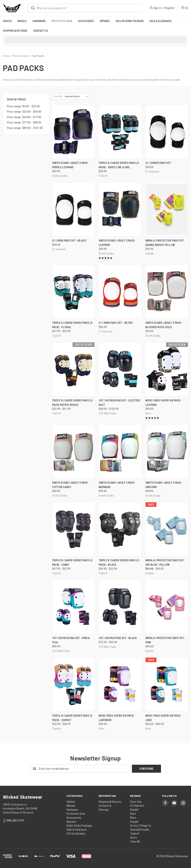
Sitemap (104, 810)
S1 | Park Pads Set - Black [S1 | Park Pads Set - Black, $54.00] (69, 241)
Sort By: (59, 96)
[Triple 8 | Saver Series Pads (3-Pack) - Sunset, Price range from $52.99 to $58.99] (73, 684)
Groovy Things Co (141, 826)
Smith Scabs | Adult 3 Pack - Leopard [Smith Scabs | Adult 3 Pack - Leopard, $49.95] (117, 243)
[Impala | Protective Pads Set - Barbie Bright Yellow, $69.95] (167, 209)
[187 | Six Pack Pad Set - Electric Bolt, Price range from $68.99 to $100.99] (120, 369)
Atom (134, 838)
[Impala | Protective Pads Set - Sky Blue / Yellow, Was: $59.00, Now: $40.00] (167, 529)
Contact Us (40, 31)
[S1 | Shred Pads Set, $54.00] (167, 132)
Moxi (133, 818)
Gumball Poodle (140, 830)
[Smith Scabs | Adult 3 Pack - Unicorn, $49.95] (167, 451)
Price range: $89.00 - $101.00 (25, 128)
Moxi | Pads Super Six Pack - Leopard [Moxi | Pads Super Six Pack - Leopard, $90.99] (164, 403)
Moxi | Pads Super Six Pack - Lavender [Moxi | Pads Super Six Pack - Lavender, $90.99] (117, 718)
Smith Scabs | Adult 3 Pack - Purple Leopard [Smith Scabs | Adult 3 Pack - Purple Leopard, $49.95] (71, 165)
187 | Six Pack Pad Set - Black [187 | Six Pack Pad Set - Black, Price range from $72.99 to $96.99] (118, 638)
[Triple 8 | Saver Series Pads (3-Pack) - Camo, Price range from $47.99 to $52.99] (73, 529)
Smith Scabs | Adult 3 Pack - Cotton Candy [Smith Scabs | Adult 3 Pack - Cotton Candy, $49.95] (71, 485)
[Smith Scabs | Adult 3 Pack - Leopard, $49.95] (120, 209)
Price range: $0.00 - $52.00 (23, 106)
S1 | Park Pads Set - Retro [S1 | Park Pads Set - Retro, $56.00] (116, 323)
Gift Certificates (76, 834)
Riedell (134, 810)
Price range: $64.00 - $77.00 (24, 117)
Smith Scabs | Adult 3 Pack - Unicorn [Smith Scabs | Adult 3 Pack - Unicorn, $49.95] (164, 485)
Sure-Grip (136, 802)
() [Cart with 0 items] (185, 8)
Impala (134, 822)
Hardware (39, 21)
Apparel (105, 21)
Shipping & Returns (15, 31)
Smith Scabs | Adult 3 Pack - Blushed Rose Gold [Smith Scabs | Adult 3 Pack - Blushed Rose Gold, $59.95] (164, 325)
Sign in (157, 8)
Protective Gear (62, 21)
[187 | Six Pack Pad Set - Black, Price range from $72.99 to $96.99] (120, 607)
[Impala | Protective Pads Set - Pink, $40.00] (167, 607)
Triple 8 (135, 834)
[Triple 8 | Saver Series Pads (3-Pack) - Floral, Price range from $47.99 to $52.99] (73, 292)
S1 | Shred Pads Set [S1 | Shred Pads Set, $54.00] (158, 163)
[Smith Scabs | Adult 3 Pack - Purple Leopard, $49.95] (73, 132)
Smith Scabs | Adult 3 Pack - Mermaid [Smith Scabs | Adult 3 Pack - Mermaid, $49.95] (117, 485)
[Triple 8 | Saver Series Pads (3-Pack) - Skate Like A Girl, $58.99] (120, 132)
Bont (133, 814)
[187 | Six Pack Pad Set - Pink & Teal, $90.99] (73, 607)
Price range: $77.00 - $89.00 (24, 122)
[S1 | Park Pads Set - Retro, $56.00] (120, 292)
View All (135, 842)
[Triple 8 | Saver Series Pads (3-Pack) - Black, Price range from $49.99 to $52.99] (120, 529)
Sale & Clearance (160, 21)
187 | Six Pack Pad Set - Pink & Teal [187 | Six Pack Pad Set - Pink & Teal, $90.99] (71, 640)
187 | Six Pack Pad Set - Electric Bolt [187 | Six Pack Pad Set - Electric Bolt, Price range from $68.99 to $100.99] (120, 403)
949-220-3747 (15, 821)
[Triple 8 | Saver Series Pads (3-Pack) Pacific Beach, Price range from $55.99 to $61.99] (73, 369)
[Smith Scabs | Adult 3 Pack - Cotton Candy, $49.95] (73, 451)
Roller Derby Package (130, 21)
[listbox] (77, 96)
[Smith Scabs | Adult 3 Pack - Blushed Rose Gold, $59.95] (167, 292)
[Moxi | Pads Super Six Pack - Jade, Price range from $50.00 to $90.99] (167, 684)
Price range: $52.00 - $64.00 (24, 112)
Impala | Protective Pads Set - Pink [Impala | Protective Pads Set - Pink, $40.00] (165, 640)
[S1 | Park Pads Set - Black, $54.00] (73, 209)
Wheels (22, 21)
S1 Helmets (137, 806)
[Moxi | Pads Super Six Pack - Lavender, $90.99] (120, 684)
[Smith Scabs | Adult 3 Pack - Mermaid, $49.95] (120, 451)
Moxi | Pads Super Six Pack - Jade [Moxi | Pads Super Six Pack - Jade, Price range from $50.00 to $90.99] (164, 718)
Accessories (86, 21)
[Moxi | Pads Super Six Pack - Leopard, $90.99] (167, 369)
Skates (7, 21)
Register (170, 8)
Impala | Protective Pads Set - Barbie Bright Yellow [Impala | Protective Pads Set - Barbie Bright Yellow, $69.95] (165, 243)
